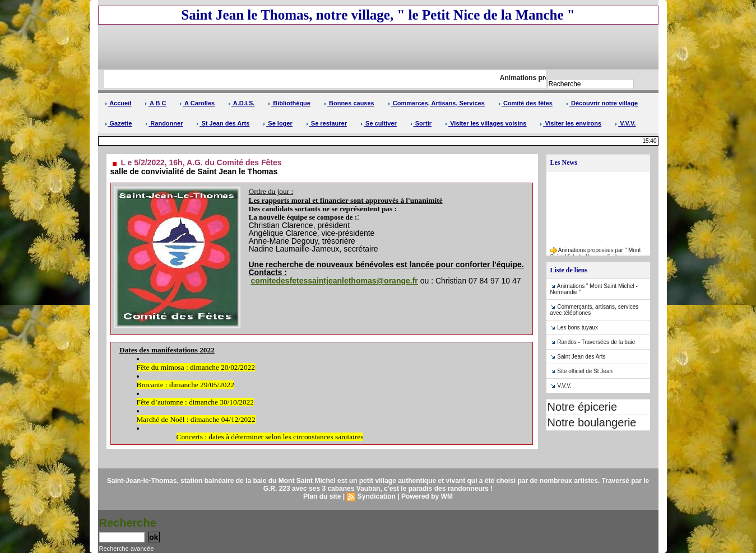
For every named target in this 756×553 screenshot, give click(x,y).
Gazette (119, 123)
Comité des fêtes (525, 103)
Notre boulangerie (592, 422)
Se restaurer (326, 123)
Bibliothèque (289, 103)
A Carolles (197, 103)
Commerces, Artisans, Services (436, 103)
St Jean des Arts (223, 123)
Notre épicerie (583, 407)
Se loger (277, 123)
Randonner (164, 123)
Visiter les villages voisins (486, 123)
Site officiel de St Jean (585, 371)
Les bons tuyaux (578, 327)
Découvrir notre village (602, 103)
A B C (155, 103)
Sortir (421, 123)
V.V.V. (625, 123)
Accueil (118, 103)
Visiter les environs (571, 123)
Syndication (377, 496)
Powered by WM (427, 496)
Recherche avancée (127, 549)
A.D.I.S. (241, 103)
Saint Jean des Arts (581, 357)
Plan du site (322, 496)
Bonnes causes (349, 103)
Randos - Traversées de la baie (596, 342)
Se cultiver (379, 123)
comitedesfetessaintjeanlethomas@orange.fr (334, 281)
